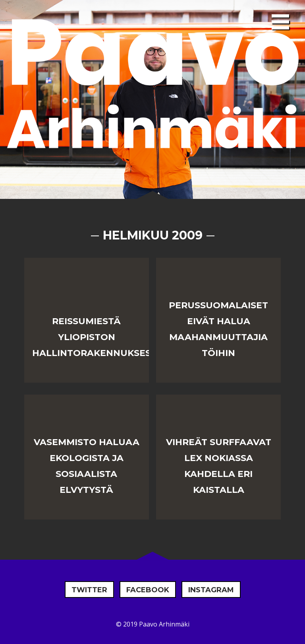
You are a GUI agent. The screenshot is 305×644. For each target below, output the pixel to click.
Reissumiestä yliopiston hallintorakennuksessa (98, 337)
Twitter (89, 590)
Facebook (148, 590)
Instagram (211, 590)
